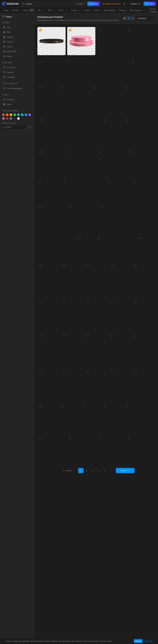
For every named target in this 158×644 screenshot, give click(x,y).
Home (6, 10)
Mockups (123, 10)
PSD (41, 10)
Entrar (150, 4)
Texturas (76, 10)
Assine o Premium (112, 4)
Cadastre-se (135, 4)
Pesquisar (93, 4)
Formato (80, 4)
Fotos (63, 10)
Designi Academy (152, 10)
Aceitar (138, 641)
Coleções (16, 10)
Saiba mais (148, 641)
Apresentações (110, 10)
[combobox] (145, 18)
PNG (52, 10)
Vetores (88, 10)
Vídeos (97, 10)
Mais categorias (138, 10)
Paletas (29, 10)
